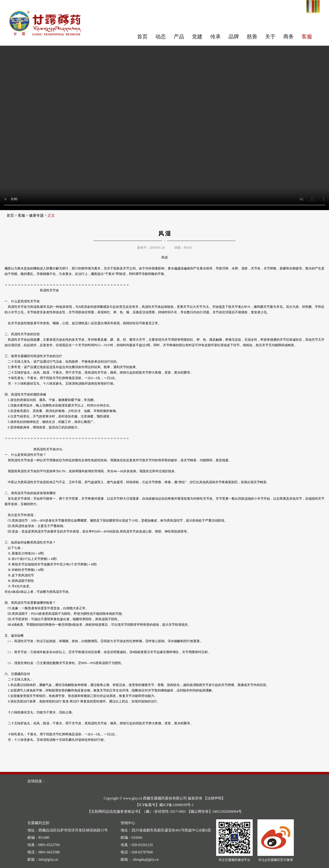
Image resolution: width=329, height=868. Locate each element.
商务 (289, 37)
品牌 (234, 37)
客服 (307, 37)
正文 (51, 215)
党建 (197, 37)
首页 (142, 37)
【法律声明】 (214, 798)
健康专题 (36, 215)
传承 (215, 37)
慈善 (252, 37)
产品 (179, 37)
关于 (270, 37)
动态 (161, 37)
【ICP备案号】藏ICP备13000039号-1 (164, 805)
